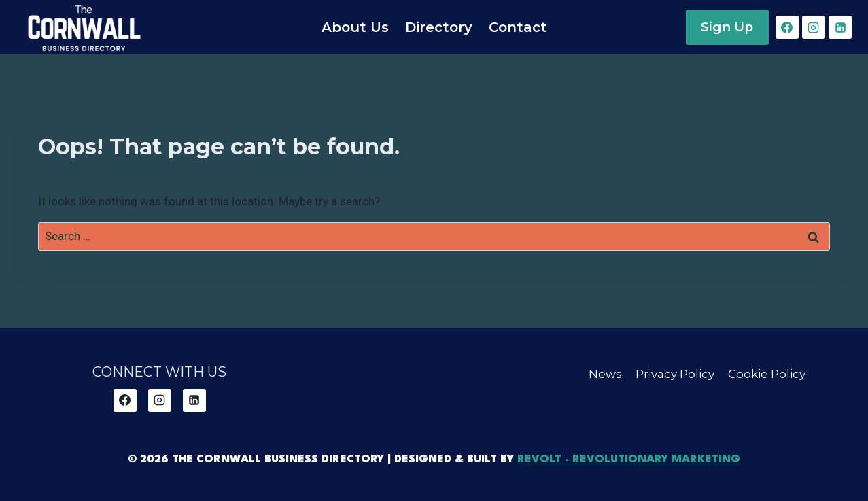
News (605, 374)
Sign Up (727, 27)
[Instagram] (814, 27)
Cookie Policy (767, 374)
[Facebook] (787, 27)
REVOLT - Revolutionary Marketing (629, 460)
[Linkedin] (840, 27)
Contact (518, 27)
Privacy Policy (675, 374)
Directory (439, 27)
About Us (355, 27)
